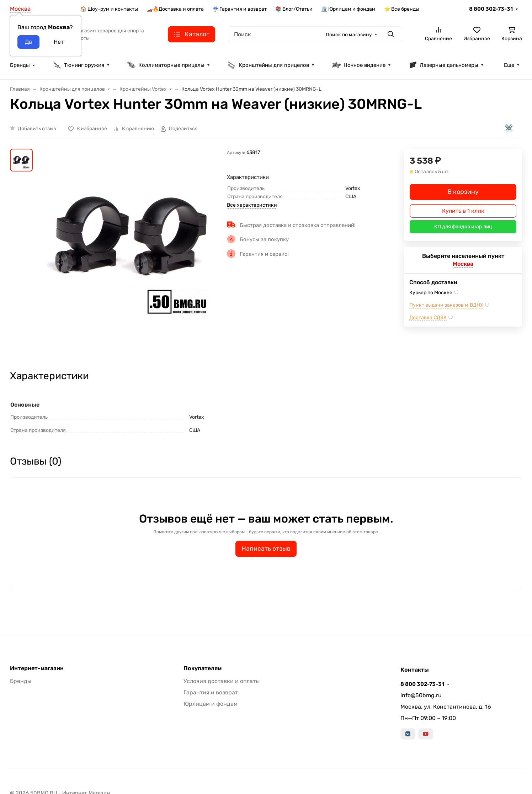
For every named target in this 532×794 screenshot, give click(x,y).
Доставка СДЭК (428, 317)
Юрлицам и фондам (211, 704)
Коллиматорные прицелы (166, 65)
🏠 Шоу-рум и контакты (109, 9)
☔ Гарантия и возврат (240, 9)
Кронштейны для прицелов (268, 65)
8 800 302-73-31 (491, 9)
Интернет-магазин (37, 668)
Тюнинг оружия (78, 65)
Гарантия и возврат (211, 692)
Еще (509, 65)
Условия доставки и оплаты (222, 681)
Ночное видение (359, 65)
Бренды (20, 65)
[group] (131, 253)
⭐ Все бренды (402, 9)
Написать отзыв (266, 549)
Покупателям (203, 668)
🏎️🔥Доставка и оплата (175, 9)
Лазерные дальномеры (443, 65)
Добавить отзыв (37, 129)
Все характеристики (252, 205)
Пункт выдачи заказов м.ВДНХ (446, 305)
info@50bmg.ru (421, 695)
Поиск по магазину (349, 35)
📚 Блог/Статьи (294, 9)
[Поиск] (315, 34)
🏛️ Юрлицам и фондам (348, 9)
